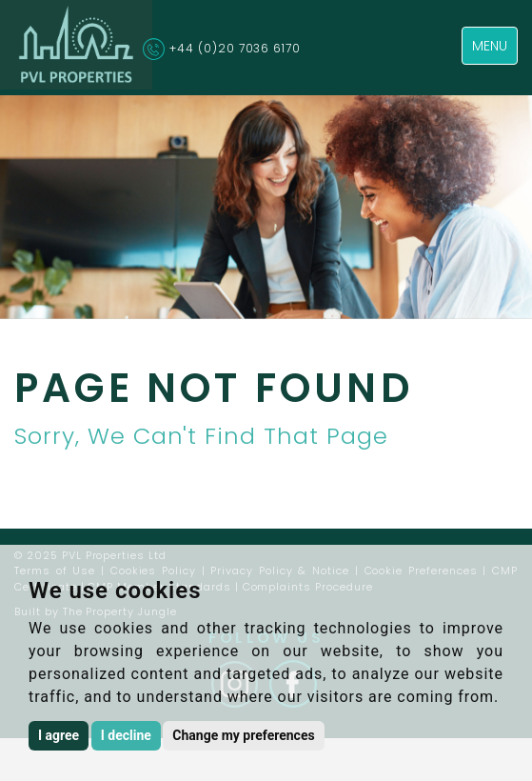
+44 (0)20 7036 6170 (235, 48)
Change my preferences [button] (243, 735)
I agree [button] (59, 735)
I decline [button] (126, 735)
